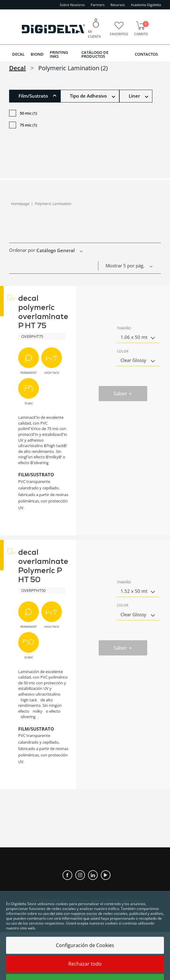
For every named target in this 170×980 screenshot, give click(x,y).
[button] (35, 96)
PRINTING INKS (59, 54)
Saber (123, 393)
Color (123, 351)
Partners (98, 5)
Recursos (118, 5)
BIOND (37, 54)
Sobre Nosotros (72, 5)
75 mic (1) (23, 126)
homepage (20, 204)
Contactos (146, 54)
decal (17, 68)
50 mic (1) (23, 114)
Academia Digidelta (146, 5)
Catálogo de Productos (95, 54)
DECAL (18, 54)
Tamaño (124, 328)
